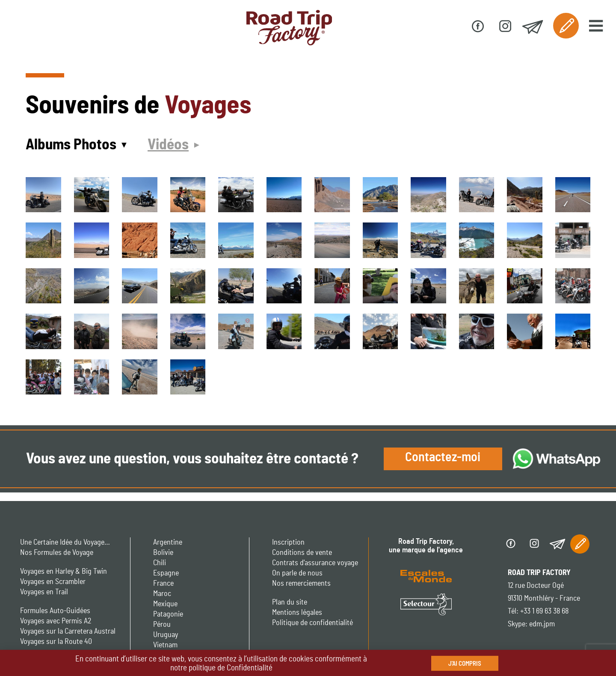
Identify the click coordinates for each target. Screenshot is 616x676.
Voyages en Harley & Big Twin (64, 572)
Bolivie (163, 553)
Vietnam (165, 645)
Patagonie (168, 614)
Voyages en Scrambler (53, 582)
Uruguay (166, 635)
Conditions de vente (302, 553)
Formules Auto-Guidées (55, 611)
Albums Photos (71, 145)
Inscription (288, 543)
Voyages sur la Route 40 (56, 642)
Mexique (165, 604)
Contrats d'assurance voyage (315, 563)
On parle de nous (297, 573)
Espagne (166, 573)
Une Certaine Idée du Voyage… (65, 543)
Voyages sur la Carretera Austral (68, 632)
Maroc (162, 594)
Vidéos (168, 145)
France (163, 584)
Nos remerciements (301, 584)
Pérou (162, 625)
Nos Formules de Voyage (57, 553)
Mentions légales (297, 613)
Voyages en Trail (44, 592)
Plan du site (290, 602)
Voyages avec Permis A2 (56, 621)
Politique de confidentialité (312, 623)
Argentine (168, 543)
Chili (160, 563)
